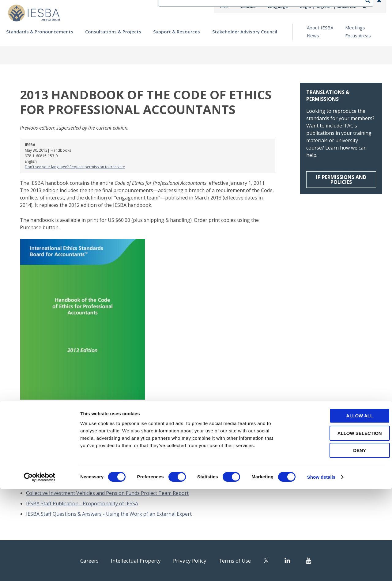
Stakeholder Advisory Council (245, 32)
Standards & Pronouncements (40, 32)
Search (371, 6)
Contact (254, 6)
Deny (341, 542)
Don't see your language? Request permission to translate (75, 167)
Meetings (355, 28)
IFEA (232, 6)
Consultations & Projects (113, 32)
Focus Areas (358, 36)
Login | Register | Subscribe (330, 6)
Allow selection (341, 525)
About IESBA (320, 28)
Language (283, 6)
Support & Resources (177, 32)
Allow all (341, 508)
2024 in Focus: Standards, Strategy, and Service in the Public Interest (104, 472)
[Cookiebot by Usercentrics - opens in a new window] (40, 569)
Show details (321, 569)
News (313, 36)
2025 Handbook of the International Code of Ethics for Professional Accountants (119, 483)
